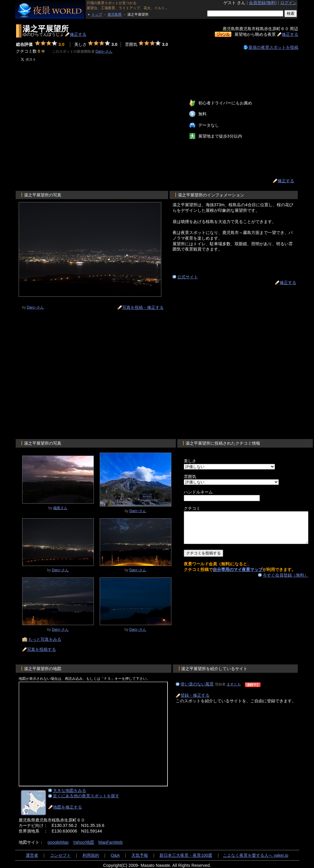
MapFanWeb (110, 842)
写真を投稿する (41, 649)
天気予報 (140, 855)
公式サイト (188, 277)
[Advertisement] (71, 126)
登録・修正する (195, 695)
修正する (78, 34)
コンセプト (60, 855)
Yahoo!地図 (84, 842)
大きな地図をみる (70, 790)
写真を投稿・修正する (143, 307)
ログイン (289, 3)
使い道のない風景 (197, 684)
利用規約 (91, 855)
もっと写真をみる (45, 639)
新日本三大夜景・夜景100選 (186, 855)
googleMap (58, 842)
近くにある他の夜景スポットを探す (86, 796)
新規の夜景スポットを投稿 (273, 47)
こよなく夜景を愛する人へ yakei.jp (256, 855)
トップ (97, 14)
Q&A (115, 855)
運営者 (32, 855)
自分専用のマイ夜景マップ (238, 576)
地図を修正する (67, 807)
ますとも (234, 684)
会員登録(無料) (263, 3)
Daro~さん (104, 51)
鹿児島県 (115, 14)
